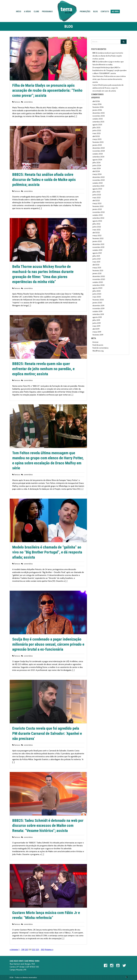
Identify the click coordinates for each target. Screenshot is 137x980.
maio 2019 (96, 326)
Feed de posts (98, 345)
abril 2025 (96, 136)
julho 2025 (96, 128)
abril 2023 (96, 200)
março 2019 (97, 332)
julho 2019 (96, 320)
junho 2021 (97, 259)
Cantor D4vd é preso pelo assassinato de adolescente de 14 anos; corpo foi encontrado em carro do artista (108, 88)
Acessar (95, 342)
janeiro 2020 (97, 303)
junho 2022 (97, 227)
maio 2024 (97, 168)
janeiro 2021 (97, 273)
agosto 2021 (97, 253)
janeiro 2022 (97, 241)
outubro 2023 (98, 183)
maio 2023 (97, 198)
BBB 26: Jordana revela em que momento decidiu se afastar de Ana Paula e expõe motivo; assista (108, 56)
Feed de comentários (101, 348)
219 (23, 950)
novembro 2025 (99, 116)
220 (26, 950)
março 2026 (97, 104)
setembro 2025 (98, 122)
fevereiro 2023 (98, 206)
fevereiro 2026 (98, 107)
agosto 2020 (97, 288)
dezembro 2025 (99, 113)
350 (43, 950)
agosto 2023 (97, 189)
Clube (36, 11)
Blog (95, 11)
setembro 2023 (98, 186)
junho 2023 (97, 195)
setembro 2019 (98, 314)
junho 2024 (97, 165)
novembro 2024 (99, 151)
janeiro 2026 (97, 110)
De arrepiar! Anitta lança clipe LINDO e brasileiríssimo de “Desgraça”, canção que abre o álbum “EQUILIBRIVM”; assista (109, 70)
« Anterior (14, 950)
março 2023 (97, 203)
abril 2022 (96, 233)
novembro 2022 (99, 212)
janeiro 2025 (97, 145)
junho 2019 (97, 323)
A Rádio (27, 11)
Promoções (85, 11)
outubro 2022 (98, 215)
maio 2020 (97, 297)
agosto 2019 (97, 317)
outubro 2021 (97, 250)
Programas (47, 11)
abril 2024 (96, 171)
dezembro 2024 (99, 148)
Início (19, 11)
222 (34, 950)
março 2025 (97, 139)
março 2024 (97, 174)
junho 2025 (97, 130)
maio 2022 (97, 230)
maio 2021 (96, 262)
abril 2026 (96, 101)
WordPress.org (98, 351)
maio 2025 (97, 133)
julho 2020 (97, 291)
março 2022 (97, 236)
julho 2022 (96, 224)
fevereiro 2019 (98, 335)
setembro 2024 (98, 157)
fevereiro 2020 (98, 300)
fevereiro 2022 (98, 238)
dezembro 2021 (98, 244)
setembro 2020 (99, 285)
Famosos (17, 102)
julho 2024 (96, 163)
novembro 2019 (98, 308)
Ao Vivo (115, 11)
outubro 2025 (98, 119)
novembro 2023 (99, 180)
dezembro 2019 (98, 306)
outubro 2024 (98, 154)
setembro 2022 (98, 218)
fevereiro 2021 (98, 271)
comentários (28, 102)
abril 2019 (96, 329)
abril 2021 (96, 265)
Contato (105, 11)
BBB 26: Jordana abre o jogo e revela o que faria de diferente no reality (108, 63)
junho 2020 (97, 294)
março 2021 (97, 268)
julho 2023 (96, 192)
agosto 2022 (97, 221)
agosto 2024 (97, 160)
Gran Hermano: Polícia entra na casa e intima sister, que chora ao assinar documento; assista (109, 79)
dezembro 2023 (99, 177)
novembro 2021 (98, 247)
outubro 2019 (97, 311)
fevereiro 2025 (98, 142)
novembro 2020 (99, 279)
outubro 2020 (98, 282)
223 (37, 950)
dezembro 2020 (99, 276)
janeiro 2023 (97, 209)
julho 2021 (96, 256)
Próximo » (49, 950)
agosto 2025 (97, 125)
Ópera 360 (127, 977)
